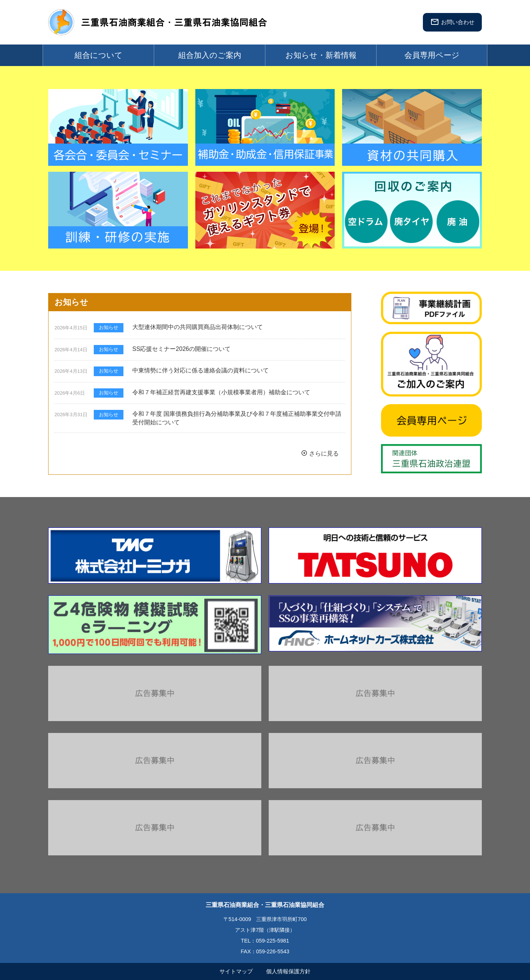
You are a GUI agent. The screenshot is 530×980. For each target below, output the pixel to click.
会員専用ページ (432, 55)
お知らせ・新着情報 (321, 55)
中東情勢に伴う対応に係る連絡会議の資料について (201, 370)
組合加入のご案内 (210, 55)
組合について (99, 55)
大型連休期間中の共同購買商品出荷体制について (198, 327)
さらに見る (320, 453)
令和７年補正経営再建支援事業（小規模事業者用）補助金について (221, 392)
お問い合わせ (452, 22)
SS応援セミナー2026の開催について (181, 349)
